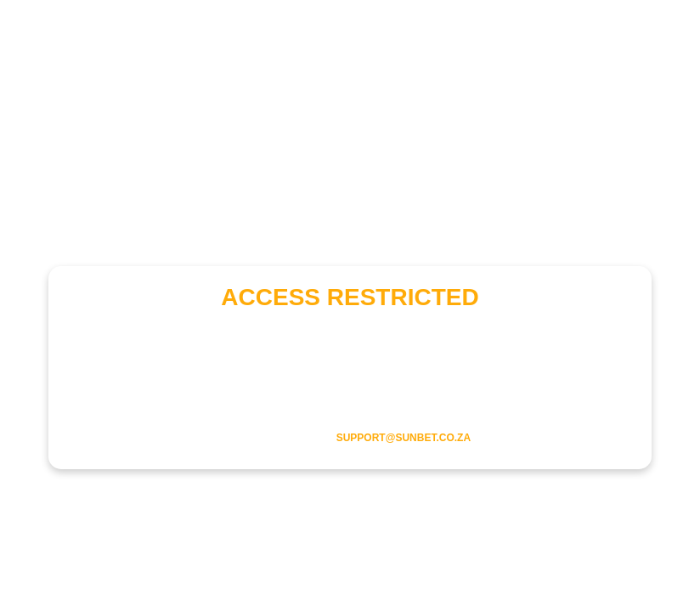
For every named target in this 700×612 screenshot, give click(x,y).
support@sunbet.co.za (404, 438)
